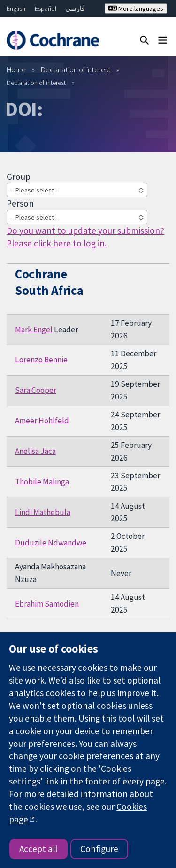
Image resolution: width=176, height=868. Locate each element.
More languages (136, 8)
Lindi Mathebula (43, 512)
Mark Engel (34, 330)
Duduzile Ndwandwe (51, 543)
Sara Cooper (36, 390)
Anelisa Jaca (35, 451)
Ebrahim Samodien (47, 604)
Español (46, 8)
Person (20, 203)
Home (16, 69)
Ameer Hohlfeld (42, 421)
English (16, 8)
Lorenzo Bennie (41, 360)
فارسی (75, 8)
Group (19, 177)
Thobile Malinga (42, 482)
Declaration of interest (76, 69)
